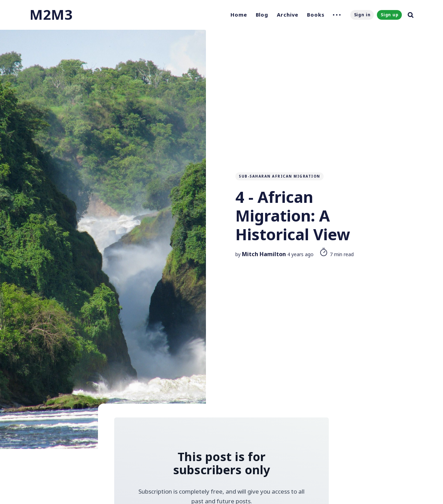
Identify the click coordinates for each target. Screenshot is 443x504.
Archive (288, 15)
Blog (262, 15)
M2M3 (51, 14)
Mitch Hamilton (264, 254)
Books (316, 15)
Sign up (390, 15)
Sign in (362, 15)
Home (239, 15)
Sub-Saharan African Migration (279, 176)
